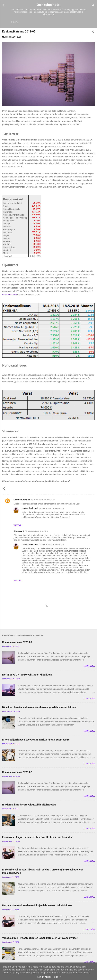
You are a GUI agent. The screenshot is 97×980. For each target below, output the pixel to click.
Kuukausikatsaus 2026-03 (17, 643)
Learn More (44, 977)
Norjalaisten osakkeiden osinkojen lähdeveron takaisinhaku (37, 906)
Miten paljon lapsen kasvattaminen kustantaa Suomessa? (36, 740)
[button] (93, 33)
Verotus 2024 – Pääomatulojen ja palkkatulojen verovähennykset (40, 938)
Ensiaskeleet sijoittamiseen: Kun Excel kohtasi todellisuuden (37, 838)
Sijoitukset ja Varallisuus (29, 22)
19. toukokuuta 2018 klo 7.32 (43, 500)
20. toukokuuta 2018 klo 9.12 (37, 532)
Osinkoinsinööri (49, 5)
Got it (57, 977)
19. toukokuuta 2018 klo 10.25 (51, 509)
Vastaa (17, 526)
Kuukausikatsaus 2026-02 (17, 773)
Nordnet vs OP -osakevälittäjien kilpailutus (27, 675)
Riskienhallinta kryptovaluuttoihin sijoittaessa (29, 805)
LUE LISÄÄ (89, 667)
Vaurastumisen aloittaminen (67, 22)
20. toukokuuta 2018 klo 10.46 (51, 545)
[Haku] (93, 6)
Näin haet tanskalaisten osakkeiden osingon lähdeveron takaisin (40, 708)
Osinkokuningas (22, 500)
